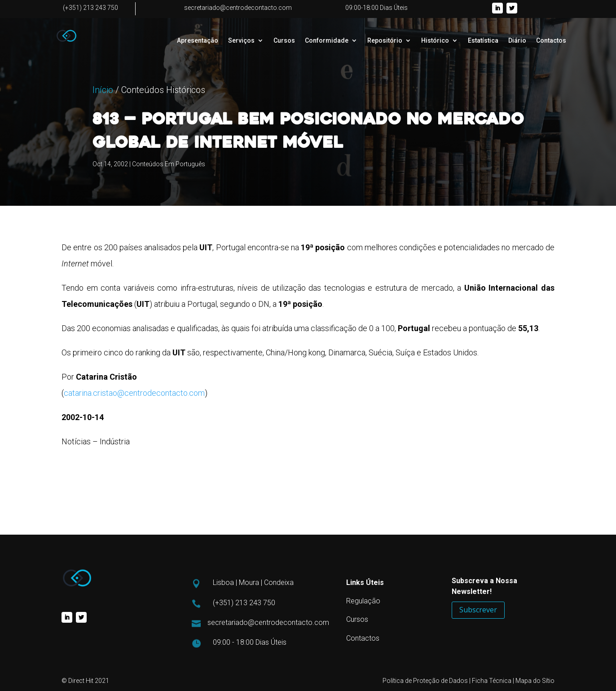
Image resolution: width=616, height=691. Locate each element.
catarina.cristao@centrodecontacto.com (134, 393)
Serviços (241, 41)
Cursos (284, 41)
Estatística (483, 41)
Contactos (551, 41)
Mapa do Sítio (535, 681)
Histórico (435, 41)
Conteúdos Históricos (163, 141)
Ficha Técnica (492, 681)
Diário (517, 41)
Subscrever (478, 610)
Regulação (363, 601)
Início (103, 141)
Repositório (385, 41)
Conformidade (327, 41)
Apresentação (198, 41)
